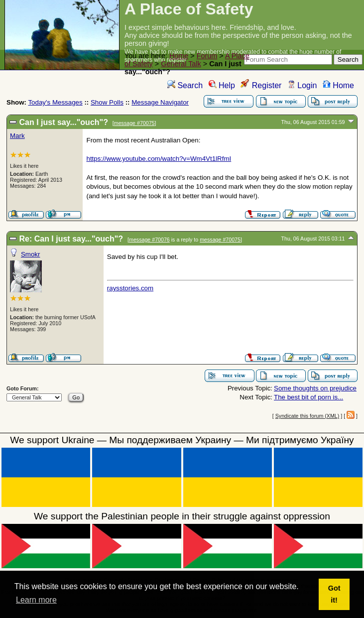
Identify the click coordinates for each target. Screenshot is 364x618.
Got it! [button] (334, 594)
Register (261, 85)
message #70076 (149, 240)
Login (302, 85)
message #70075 (134, 123)
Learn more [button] (36, 600)
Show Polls (107, 102)
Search (185, 85)
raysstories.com (130, 288)
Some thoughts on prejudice (315, 388)
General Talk (181, 64)
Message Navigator (160, 102)
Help (222, 85)
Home (179, 56)
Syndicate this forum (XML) (307, 416)
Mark (17, 136)
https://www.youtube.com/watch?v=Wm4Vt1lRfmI (159, 159)
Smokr (31, 254)
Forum (207, 56)
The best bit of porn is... (308, 397)
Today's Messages (55, 102)
